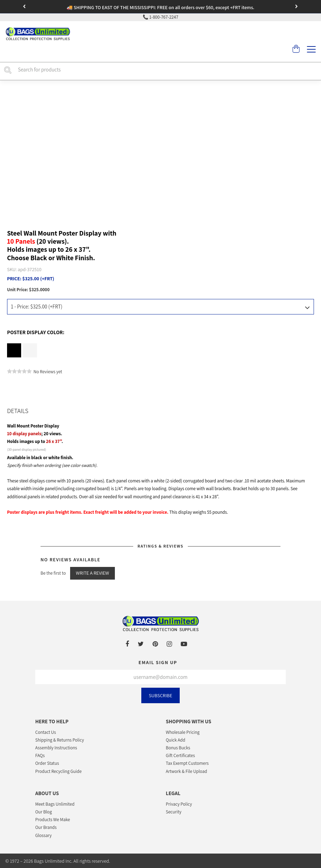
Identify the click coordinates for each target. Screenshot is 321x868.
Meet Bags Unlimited (55, 804)
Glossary (43, 835)
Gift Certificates (181, 755)
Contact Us (46, 732)
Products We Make (53, 820)
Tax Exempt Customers (187, 763)
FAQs (40, 755)
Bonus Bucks (178, 748)
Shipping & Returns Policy (60, 740)
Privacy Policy (179, 804)
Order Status (47, 763)
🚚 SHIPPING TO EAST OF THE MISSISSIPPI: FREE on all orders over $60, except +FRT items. (160, 7)
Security (174, 812)
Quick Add (176, 740)
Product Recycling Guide (58, 771)
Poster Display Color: (36, 332)
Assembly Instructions (56, 748)
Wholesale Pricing (183, 732)
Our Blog (44, 812)
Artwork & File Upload (187, 771)
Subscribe (160, 695)
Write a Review (92, 573)
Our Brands (46, 827)
